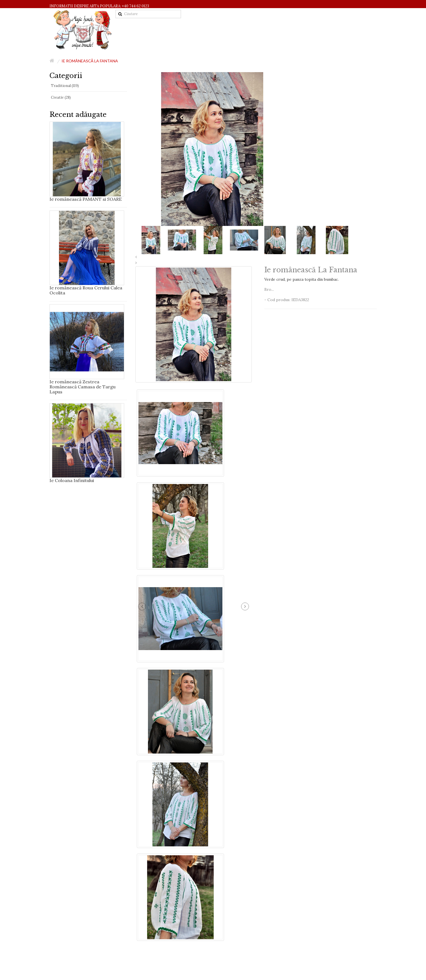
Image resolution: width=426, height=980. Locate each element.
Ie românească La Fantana (90, 61)
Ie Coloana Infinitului (72, 480)
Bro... (269, 289)
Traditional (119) (65, 86)
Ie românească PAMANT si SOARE (86, 199)
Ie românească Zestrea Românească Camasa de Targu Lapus (83, 387)
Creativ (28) (61, 97)
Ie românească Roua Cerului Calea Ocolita (86, 290)
